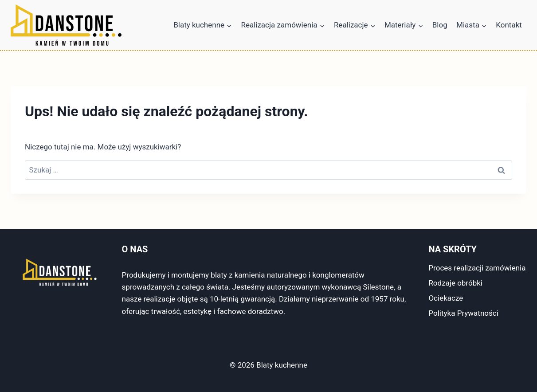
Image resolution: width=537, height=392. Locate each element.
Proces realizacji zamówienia (477, 268)
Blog (440, 25)
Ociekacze (446, 298)
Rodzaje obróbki (455, 283)
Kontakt (509, 25)
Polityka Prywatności (463, 313)
